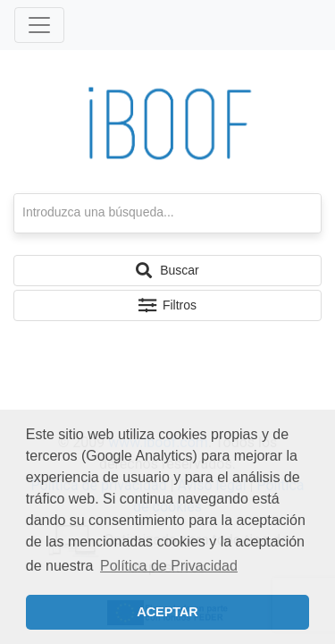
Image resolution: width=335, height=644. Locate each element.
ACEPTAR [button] (167, 612)
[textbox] (167, 213)
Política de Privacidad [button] (169, 566)
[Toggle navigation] (39, 25)
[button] (167, 271)
